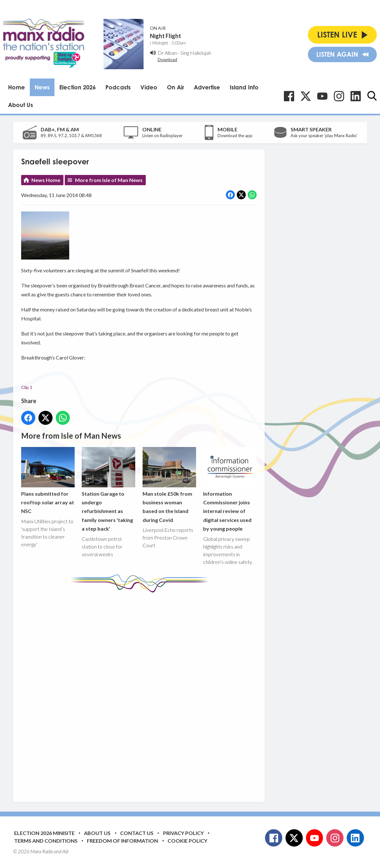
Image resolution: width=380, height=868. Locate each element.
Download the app (235, 136)
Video (149, 87)
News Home (46, 180)
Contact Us (137, 833)
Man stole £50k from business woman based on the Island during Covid (169, 485)
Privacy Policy (183, 833)
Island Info (244, 87)
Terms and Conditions (46, 841)
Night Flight (165, 36)
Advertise (207, 87)
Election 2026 (78, 87)
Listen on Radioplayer (162, 136)
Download (167, 60)
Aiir (66, 851)
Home (17, 87)
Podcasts (118, 87)
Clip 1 (27, 387)
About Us (21, 105)
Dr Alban (167, 53)
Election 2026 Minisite (44, 833)
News (42, 87)
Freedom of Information (122, 841)
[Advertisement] (141, 692)
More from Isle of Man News (109, 180)
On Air (176, 87)
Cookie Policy (187, 841)
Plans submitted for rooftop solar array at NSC (48, 480)
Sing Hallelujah (196, 53)
